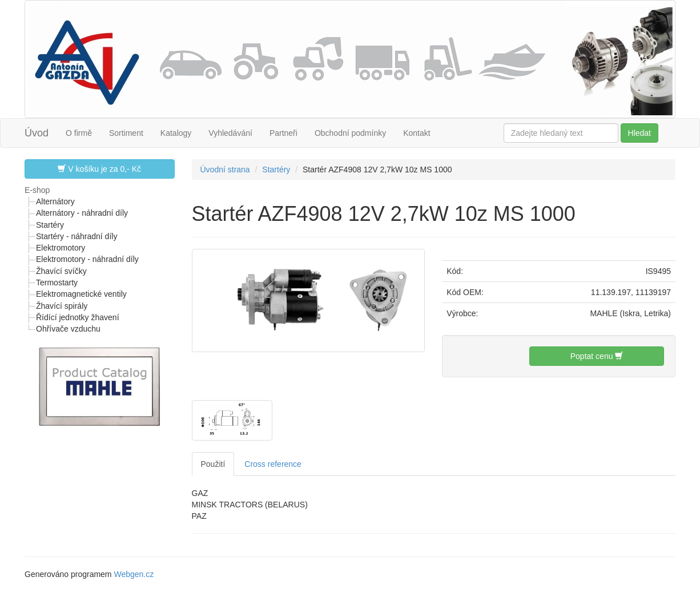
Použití (213, 464)
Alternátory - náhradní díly (82, 213)
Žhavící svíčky (61, 271)
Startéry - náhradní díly (77, 236)
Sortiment (126, 133)
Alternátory (55, 201)
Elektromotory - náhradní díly (87, 259)
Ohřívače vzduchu (68, 329)
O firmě (79, 133)
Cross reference (273, 464)
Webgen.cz (134, 574)
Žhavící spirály (62, 306)
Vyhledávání (230, 133)
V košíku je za (99, 169)
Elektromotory (61, 248)
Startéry (50, 225)
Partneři (283, 133)
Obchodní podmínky (350, 133)
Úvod (37, 133)
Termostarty (57, 283)
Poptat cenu (597, 356)
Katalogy (176, 133)
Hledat (639, 133)
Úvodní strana (225, 170)
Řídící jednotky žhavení (78, 317)
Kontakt (417, 133)
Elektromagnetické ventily (81, 294)
